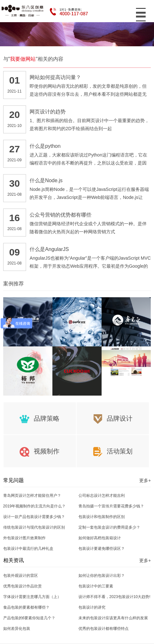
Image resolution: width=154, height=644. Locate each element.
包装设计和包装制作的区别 (102, 517)
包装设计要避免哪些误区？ (102, 549)
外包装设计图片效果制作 (24, 538)
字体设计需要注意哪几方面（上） (32, 597)
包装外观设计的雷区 (21, 576)
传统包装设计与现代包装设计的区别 (34, 527)
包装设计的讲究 (92, 607)
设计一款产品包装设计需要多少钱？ (34, 517)
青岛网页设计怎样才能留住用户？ (32, 496)
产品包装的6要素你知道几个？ (29, 618)
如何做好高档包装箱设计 (100, 538)
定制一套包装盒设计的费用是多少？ (109, 527)
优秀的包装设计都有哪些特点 (104, 629)
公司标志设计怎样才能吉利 (102, 496)
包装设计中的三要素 (96, 586)
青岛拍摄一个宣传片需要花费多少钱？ (111, 506)
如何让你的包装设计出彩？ (102, 576)
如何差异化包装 (17, 629)
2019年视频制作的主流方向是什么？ (35, 506)
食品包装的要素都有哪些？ (26, 607)
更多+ (145, 480)
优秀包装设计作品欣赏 (23, 586)
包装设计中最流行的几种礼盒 (28, 549)
